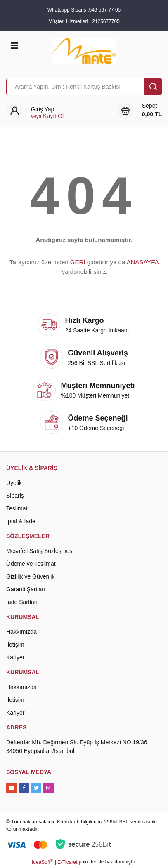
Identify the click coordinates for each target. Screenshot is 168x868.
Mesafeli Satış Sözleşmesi (40, 551)
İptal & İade (21, 521)
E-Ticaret (67, 862)
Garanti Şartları (26, 589)
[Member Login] (47, 113)
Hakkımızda (21, 632)
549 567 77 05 (105, 10)
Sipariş (15, 496)
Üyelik (14, 483)
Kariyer (15, 657)
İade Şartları (22, 602)
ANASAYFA (143, 262)
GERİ (78, 262)
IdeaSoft (42, 862)
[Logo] (84, 50)
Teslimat (17, 508)
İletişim (15, 645)
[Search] (84, 87)
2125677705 (106, 21)
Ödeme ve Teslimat (31, 564)
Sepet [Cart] (152, 111)
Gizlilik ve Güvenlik (30, 576)
